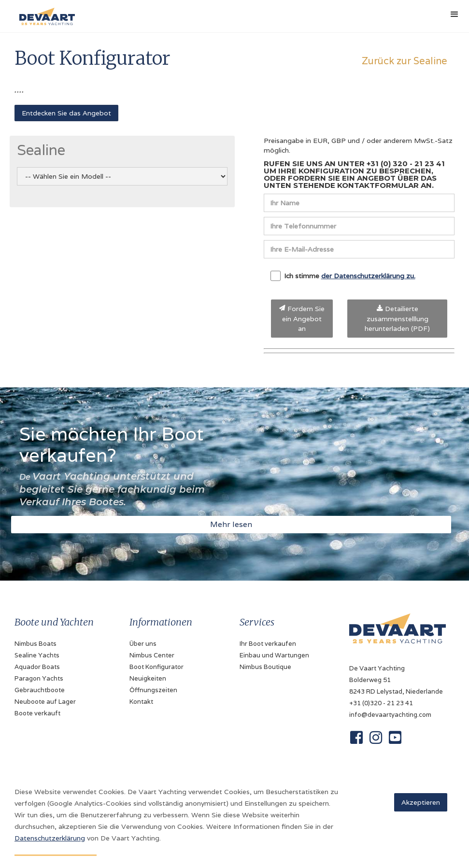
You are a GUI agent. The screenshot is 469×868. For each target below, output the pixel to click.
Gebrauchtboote (40, 690)
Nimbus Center (152, 655)
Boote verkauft (37, 713)
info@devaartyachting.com (390, 715)
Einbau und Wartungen (274, 655)
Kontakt (141, 702)
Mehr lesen (231, 524)
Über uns (143, 644)
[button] (455, 14)
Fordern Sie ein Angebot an (302, 319)
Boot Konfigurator (156, 667)
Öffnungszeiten (153, 690)
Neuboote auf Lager (45, 702)
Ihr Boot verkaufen (268, 644)
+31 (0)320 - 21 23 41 (381, 703)
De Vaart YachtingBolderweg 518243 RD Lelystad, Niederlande (396, 680)
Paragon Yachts (39, 678)
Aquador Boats (37, 667)
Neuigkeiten (148, 678)
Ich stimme (343, 276)
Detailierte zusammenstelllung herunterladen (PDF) (397, 319)
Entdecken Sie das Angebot (66, 113)
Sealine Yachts (37, 655)
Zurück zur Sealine (405, 61)
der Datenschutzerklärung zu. (368, 276)
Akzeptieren (421, 802)
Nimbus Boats (36, 644)
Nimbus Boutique (265, 667)
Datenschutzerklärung (50, 838)
